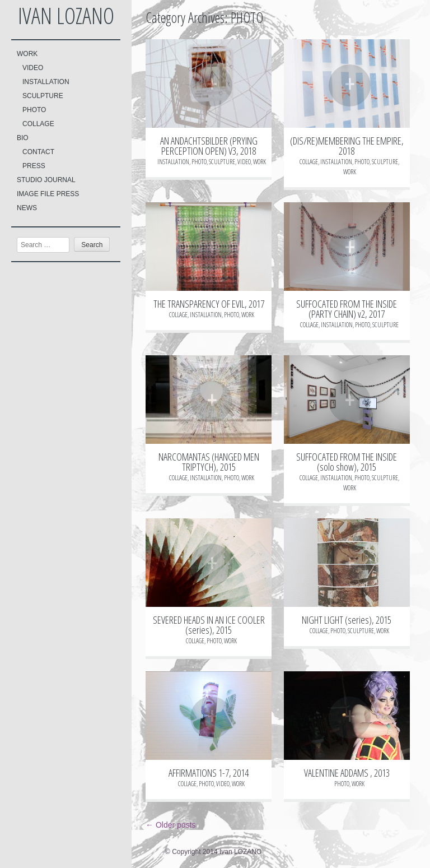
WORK (27, 54)
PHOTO (34, 110)
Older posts (170, 825)
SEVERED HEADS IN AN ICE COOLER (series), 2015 (209, 625)
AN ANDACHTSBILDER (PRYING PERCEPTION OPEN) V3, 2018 (209, 146)
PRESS (34, 166)
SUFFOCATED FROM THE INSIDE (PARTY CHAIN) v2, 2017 (347, 309)
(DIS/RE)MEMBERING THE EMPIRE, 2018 (347, 146)
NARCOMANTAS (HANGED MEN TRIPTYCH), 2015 (209, 462)
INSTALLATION (46, 82)
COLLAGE (38, 124)
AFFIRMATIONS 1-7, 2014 (209, 773)
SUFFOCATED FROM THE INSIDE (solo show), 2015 (347, 462)
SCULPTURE (43, 96)
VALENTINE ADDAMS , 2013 (347, 773)
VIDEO (33, 68)
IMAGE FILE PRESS (48, 194)
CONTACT (38, 152)
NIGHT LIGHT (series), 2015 (347, 620)
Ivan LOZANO (66, 15)
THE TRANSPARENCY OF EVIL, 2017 (209, 304)
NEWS (27, 208)
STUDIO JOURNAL (46, 180)
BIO (23, 138)
